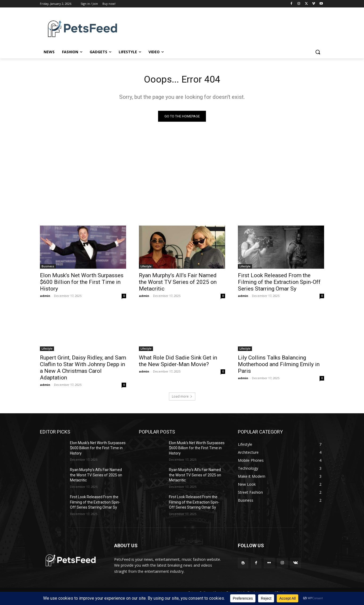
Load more (182, 398)
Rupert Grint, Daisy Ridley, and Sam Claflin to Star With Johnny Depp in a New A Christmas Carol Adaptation (83, 369)
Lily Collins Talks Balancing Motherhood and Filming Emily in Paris (279, 366)
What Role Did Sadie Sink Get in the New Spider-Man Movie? (178, 363)
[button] (318, 52)
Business (48, 268)
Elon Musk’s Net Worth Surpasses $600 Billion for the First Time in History (82, 284)
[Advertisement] (182, 174)
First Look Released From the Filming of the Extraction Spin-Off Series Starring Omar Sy (279, 284)
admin (45, 297)
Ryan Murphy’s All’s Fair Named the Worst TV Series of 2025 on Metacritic (178, 284)
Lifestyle (146, 268)
